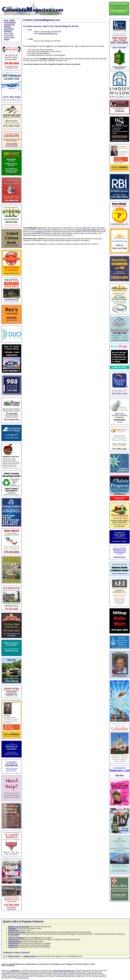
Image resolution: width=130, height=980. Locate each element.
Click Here (119, 775)
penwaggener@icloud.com (48, 34)
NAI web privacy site (23, 978)
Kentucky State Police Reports (86, 230)
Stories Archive (9, 37)
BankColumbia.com (120, 67)
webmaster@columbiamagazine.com (64, 971)
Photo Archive (9, 35)
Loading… (65, 144)
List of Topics (9, 33)
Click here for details (12, 146)
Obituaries (40, 232)
